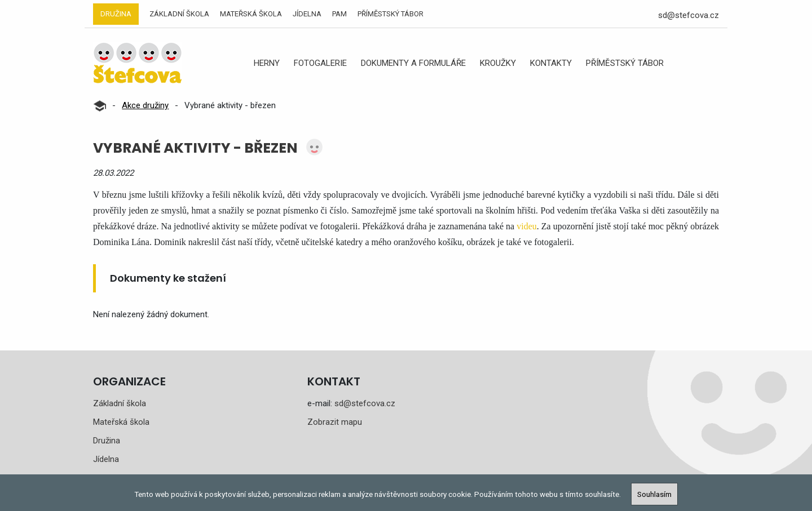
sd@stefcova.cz (689, 15)
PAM (339, 14)
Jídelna (307, 14)
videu (527, 226)
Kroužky (498, 63)
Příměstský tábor (390, 14)
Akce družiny (145, 105)
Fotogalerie (320, 63)
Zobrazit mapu (335, 422)
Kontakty (551, 63)
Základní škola (179, 14)
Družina (116, 14)
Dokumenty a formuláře (413, 63)
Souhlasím (654, 494)
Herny (267, 63)
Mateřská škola (251, 14)
